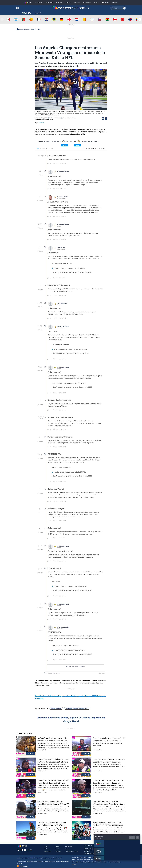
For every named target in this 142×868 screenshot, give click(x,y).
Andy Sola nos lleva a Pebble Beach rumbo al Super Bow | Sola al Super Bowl (52, 824)
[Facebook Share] (103, 118)
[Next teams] (140, 19)
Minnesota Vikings (56, 708)
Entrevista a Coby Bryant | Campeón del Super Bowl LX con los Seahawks (109, 739)
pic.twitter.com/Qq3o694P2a (75, 472)
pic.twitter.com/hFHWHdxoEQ (76, 349)
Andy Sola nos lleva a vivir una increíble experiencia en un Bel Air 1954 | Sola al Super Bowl (54, 803)
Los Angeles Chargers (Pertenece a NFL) (77, 708)
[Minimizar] (134, 837)
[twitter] (18, 851)
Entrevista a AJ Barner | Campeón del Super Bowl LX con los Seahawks (108, 782)
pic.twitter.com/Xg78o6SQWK (75, 586)
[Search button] (124, 8)
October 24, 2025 (86, 272)
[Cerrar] (137, 837)
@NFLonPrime (59, 349)
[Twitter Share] (106, 118)
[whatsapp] (31, 850)
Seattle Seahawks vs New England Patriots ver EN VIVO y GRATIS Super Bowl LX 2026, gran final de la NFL (108, 824)
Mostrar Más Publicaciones (75, 666)
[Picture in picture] (130, 837)
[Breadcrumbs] (18, 29)
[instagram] (22, 851)
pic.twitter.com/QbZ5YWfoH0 (75, 383)
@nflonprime (59, 268)
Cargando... (42, 123)
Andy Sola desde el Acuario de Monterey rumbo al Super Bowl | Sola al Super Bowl (109, 803)
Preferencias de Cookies (89, 857)
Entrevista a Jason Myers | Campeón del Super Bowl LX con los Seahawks (109, 761)
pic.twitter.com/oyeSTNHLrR (75, 268)
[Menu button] (24, 8)
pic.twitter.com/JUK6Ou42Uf (75, 650)
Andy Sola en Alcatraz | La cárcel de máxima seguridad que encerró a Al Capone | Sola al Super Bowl (52, 739)
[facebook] (28, 851)
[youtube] (25, 851)
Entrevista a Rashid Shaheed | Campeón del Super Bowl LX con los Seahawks (54, 761)
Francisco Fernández (47, 120)
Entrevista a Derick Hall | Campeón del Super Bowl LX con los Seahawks (53, 782)
